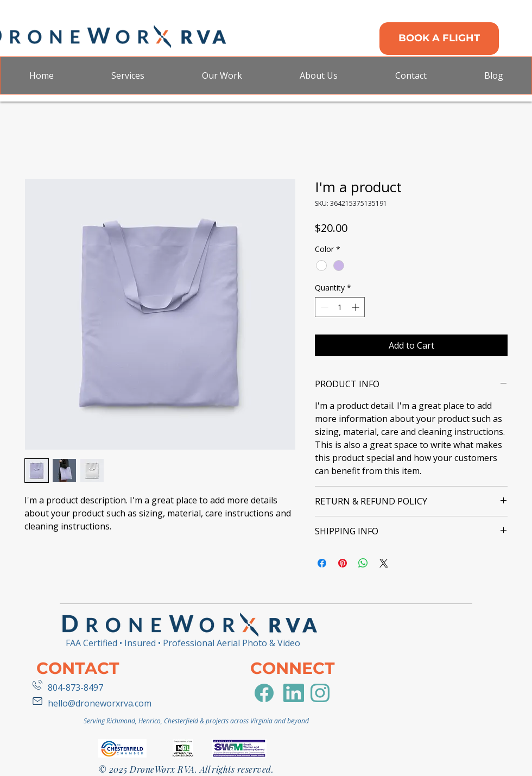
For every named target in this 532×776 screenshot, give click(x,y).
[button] (127, 75)
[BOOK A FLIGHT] (439, 39)
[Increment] (356, 307)
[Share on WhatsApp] (363, 563)
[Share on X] (384, 563)
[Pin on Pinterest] (343, 563)
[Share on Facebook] (322, 563)
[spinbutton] (340, 307)
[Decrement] (323, 307)
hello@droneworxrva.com (100, 703)
